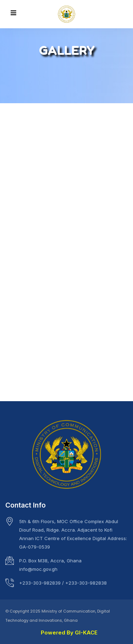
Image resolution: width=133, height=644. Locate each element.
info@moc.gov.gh (38, 569)
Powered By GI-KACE (69, 633)
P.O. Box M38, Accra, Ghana (50, 561)
